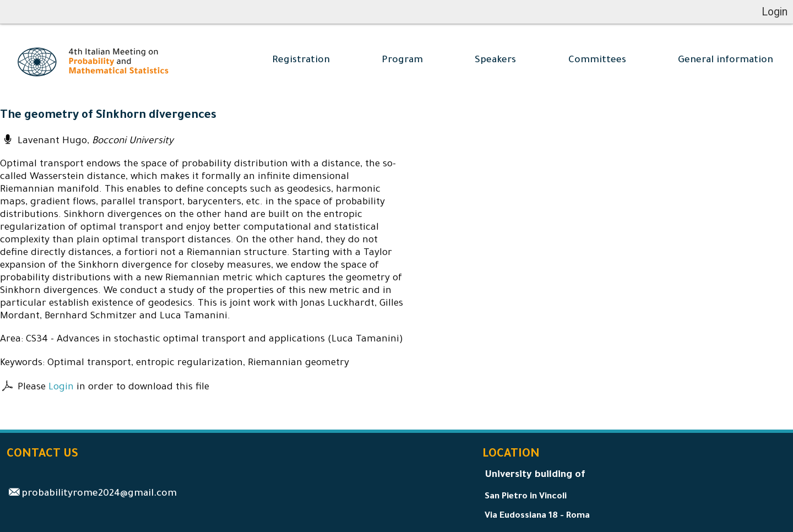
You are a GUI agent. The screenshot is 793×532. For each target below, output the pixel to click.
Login (61, 388)
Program (402, 61)
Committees (597, 61)
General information (726, 61)
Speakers (495, 61)
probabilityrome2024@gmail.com (99, 494)
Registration (301, 61)
